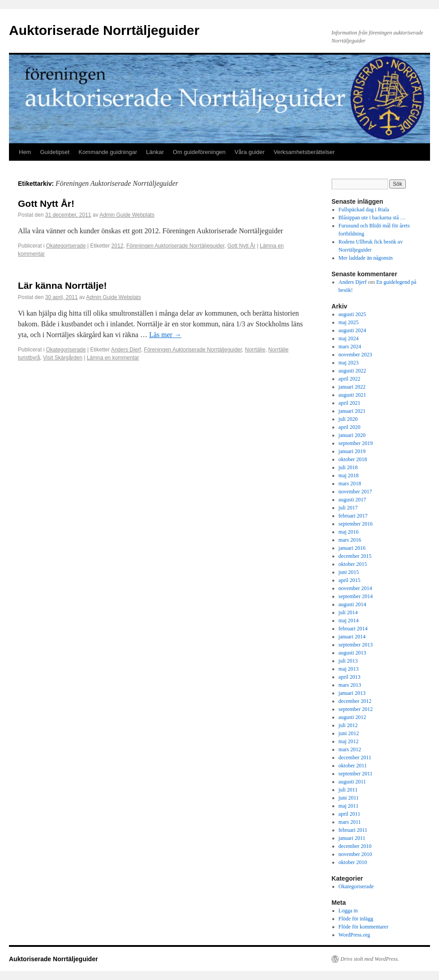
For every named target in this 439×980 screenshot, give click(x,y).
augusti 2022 (353, 371)
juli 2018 (348, 467)
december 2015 (355, 556)
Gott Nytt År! (46, 203)
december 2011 (355, 757)
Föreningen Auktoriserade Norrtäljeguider (175, 246)
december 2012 (355, 701)
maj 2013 (349, 669)
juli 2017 (348, 508)
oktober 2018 (353, 459)
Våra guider (250, 152)
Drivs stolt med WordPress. (370, 959)
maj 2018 (349, 475)
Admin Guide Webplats (127, 215)
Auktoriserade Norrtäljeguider (104, 30)
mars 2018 (350, 484)
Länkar (155, 152)
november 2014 (355, 588)
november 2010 (355, 854)
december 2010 (355, 846)
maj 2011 (349, 806)
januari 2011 (352, 838)
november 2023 (355, 355)
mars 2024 (350, 347)
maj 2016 (349, 532)
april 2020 (350, 427)
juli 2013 (348, 661)
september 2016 (356, 524)
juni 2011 (349, 798)
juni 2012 (349, 733)
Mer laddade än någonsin (366, 258)
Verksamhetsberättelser (304, 152)
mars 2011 (350, 822)
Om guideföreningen (199, 152)
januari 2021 (352, 411)
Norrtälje (255, 350)
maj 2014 (349, 621)
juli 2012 (348, 725)
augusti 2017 (353, 500)
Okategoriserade (66, 246)
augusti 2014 (353, 604)
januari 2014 (352, 637)
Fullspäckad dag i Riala (364, 210)
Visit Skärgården (63, 358)
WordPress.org (354, 935)
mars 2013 (350, 685)
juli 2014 (348, 612)
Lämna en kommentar (113, 358)
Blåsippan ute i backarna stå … (372, 218)
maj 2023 (349, 363)
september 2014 (356, 596)
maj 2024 (349, 338)
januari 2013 (352, 693)
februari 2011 (353, 830)
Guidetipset (55, 152)
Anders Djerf (126, 350)
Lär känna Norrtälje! (62, 285)
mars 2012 (350, 749)
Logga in (348, 911)
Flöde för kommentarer (364, 927)
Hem (25, 152)
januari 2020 (352, 435)
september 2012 (356, 709)
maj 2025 (349, 322)
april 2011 (350, 814)
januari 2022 (352, 387)
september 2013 (356, 645)
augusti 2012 (353, 717)
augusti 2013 (353, 653)
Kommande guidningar (108, 152)
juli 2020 (348, 419)
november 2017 (355, 492)
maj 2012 (349, 741)
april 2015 (350, 580)
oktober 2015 (353, 564)
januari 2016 (352, 548)
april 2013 (350, 677)
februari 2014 (353, 629)
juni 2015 (349, 572)
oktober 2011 (353, 766)
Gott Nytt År (241, 246)
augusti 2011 (352, 782)
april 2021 (350, 403)
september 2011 (356, 774)
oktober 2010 (353, 862)
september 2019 (356, 443)
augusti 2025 (353, 314)
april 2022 (350, 379)
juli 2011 (348, 790)
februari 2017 (353, 516)
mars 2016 (350, 540)
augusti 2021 (353, 395)
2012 (118, 246)
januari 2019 (352, 451)
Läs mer (165, 335)
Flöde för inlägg (356, 919)
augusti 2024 (353, 330)
